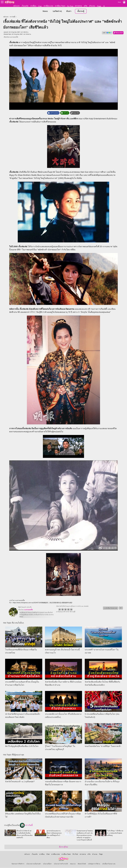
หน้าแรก (16, 6)
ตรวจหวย (78, 6)
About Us (73, 864)
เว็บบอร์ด (25, 6)
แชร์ (107, 33)
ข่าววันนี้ (13, 17)
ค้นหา (69, 11)
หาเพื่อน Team (60, 6)
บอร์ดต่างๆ (57, 11)
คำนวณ (92, 6)
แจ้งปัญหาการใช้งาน (94, 864)
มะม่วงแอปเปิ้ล (14, 37)
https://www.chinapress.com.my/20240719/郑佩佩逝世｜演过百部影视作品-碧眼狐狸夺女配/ (43, 603)
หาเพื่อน (33, 6)
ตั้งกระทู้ (81, 11)
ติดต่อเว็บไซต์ (82, 864)
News (45, 11)
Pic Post (70, 6)
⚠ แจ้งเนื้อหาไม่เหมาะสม (111, 608)
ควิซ (86, 6)
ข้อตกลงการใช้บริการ (18, 864)
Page (99, 6)
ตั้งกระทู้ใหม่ (63, 847)
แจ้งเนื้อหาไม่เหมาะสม (109, 864)
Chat (40, 6)
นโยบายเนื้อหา (47, 864)
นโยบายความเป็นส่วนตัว (34, 864)
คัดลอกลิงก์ (118, 33)
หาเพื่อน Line (48, 6)
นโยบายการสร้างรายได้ (61, 864)
